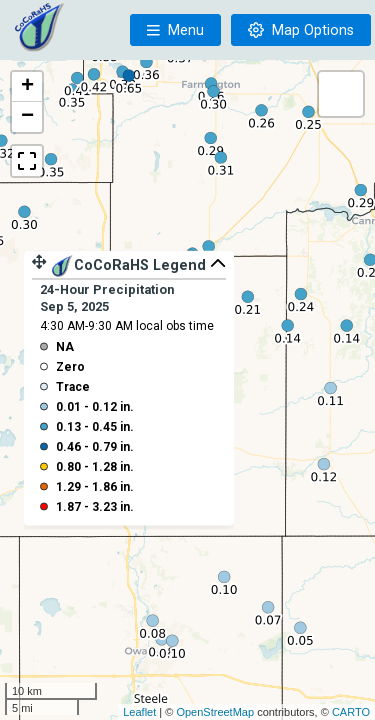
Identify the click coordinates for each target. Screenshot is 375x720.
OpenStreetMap (215, 712)
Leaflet (139, 712)
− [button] (27, 117)
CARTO (351, 712)
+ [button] (27, 87)
